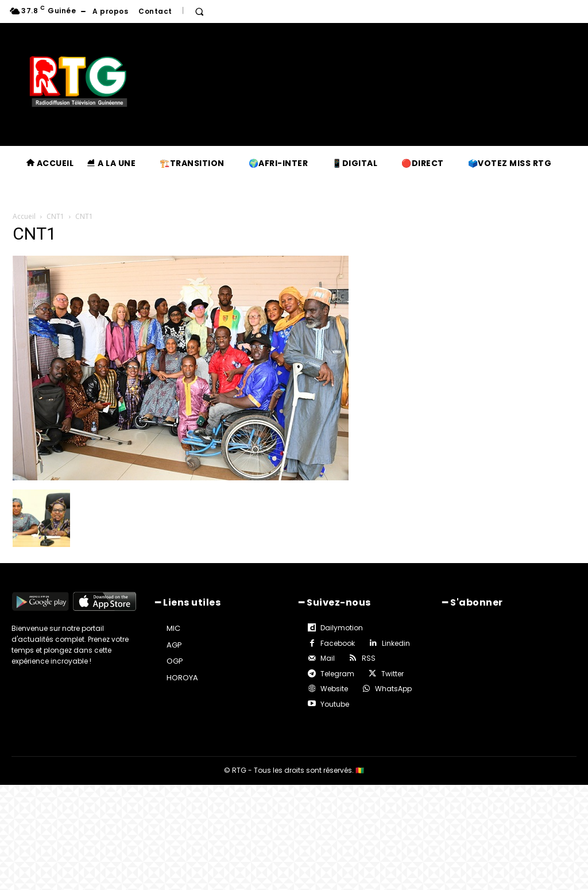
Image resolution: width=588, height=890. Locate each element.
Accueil (24, 216)
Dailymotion (342, 628)
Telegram (337, 674)
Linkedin (396, 643)
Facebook (338, 643)
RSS (369, 658)
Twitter (392, 674)
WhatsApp (393, 689)
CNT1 (55, 216)
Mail (328, 658)
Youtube (335, 704)
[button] (199, 11)
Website (334, 689)
